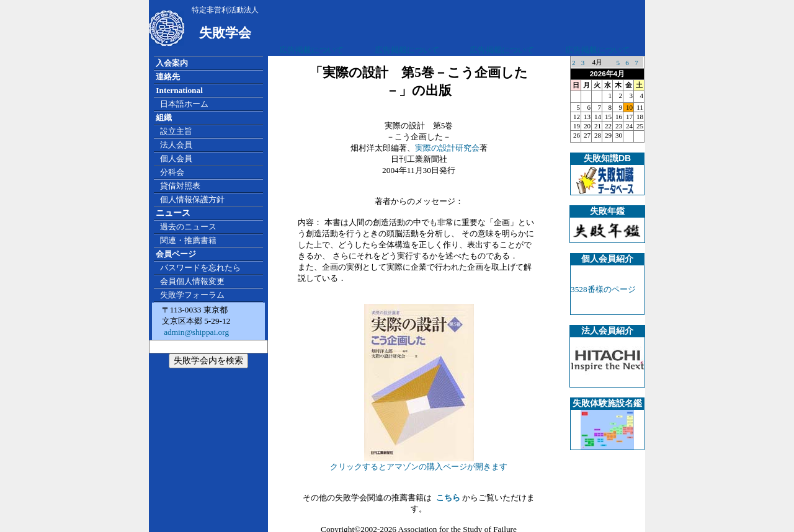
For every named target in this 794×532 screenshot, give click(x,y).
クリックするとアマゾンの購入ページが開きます (419, 463)
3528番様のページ (603, 289)
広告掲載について (311, 50)
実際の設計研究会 (447, 148)
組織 (164, 117)
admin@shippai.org (195, 332)
